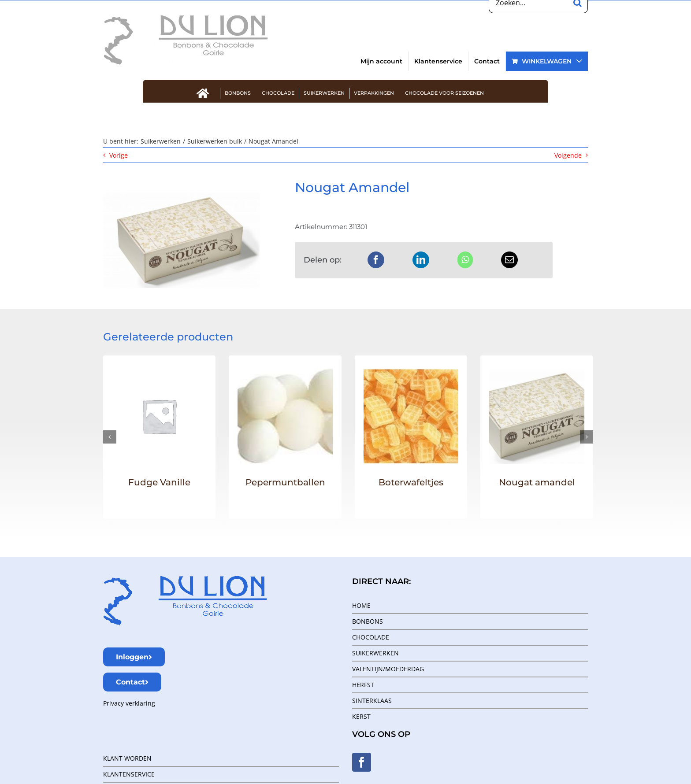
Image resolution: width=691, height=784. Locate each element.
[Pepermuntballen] (285, 373)
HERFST (363, 685)
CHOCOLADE (371, 637)
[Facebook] (376, 260)
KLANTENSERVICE (129, 774)
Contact (132, 682)
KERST (361, 716)
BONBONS (368, 621)
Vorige (119, 155)
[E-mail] (509, 260)
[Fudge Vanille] (160, 373)
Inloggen (134, 657)
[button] (110, 437)
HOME (361, 605)
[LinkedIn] (421, 260)
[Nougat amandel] (537, 373)
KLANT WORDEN (127, 758)
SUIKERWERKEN (375, 653)
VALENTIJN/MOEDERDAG (388, 669)
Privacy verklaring (129, 703)
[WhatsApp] (465, 260)
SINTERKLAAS (372, 701)
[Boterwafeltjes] (411, 373)
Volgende (568, 155)
